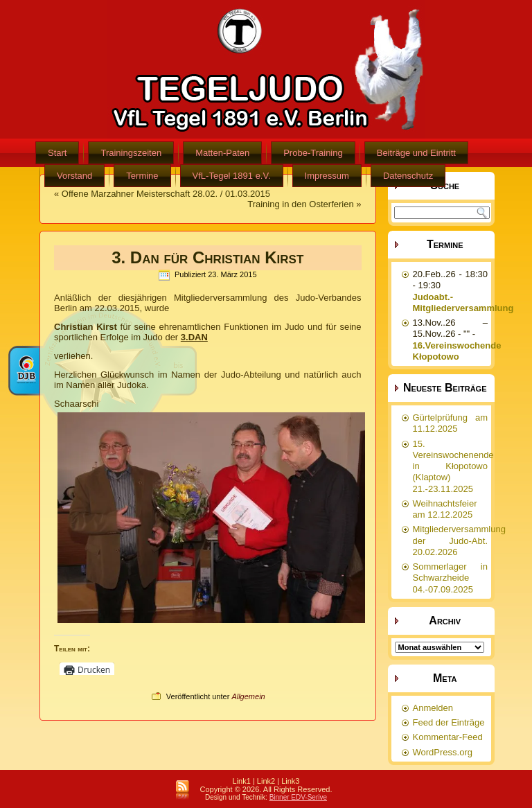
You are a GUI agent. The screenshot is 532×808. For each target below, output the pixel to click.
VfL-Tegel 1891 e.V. (232, 176)
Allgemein (248, 696)
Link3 (290, 781)
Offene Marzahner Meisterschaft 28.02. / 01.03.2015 (166, 194)
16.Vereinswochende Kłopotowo (457, 351)
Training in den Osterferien (300, 204)
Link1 (242, 781)
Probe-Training (313, 153)
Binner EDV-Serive (298, 797)
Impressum (327, 176)
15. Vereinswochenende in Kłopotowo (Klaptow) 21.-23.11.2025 (453, 466)
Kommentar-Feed (448, 737)
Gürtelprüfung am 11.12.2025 (451, 423)
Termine (142, 176)
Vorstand (74, 176)
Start (57, 153)
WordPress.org (443, 752)
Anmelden (433, 708)
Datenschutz (408, 176)
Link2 (266, 781)
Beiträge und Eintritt (416, 153)
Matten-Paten (222, 153)
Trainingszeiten (131, 153)
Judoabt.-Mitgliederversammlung (463, 302)
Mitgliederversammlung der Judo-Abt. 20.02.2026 (459, 541)
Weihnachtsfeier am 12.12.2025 (445, 509)
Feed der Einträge (449, 722)
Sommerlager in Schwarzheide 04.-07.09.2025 (451, 578)
